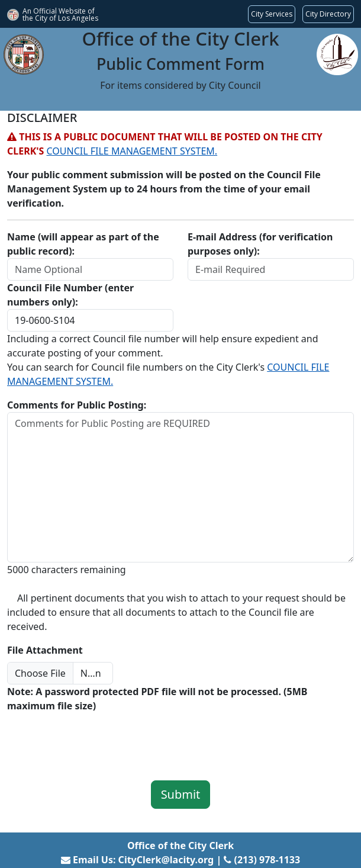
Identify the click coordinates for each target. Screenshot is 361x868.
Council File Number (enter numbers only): (70, 295)
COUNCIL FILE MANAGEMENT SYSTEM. (132, 151)
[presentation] (97, 738)
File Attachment (45, 650)
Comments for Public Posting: (77, 405)
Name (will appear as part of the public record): (83, 244)
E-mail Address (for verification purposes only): (260, 244)
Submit (181, 794)
